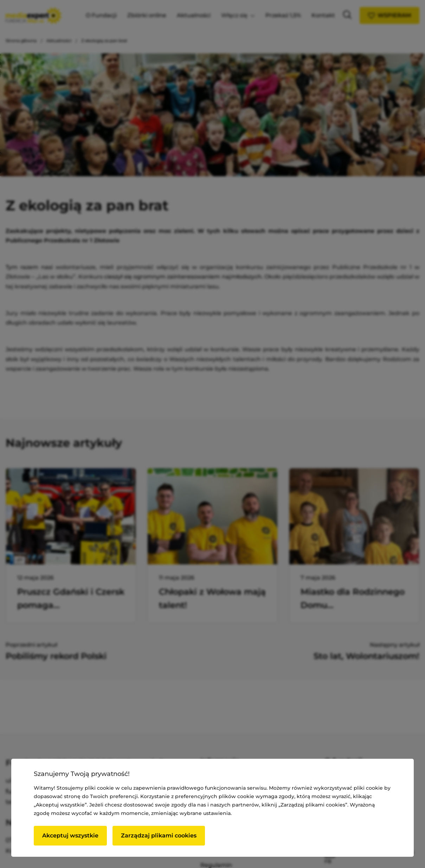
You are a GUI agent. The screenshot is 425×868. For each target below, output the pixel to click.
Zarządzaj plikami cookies (159, 836)
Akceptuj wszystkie (70, 836)
